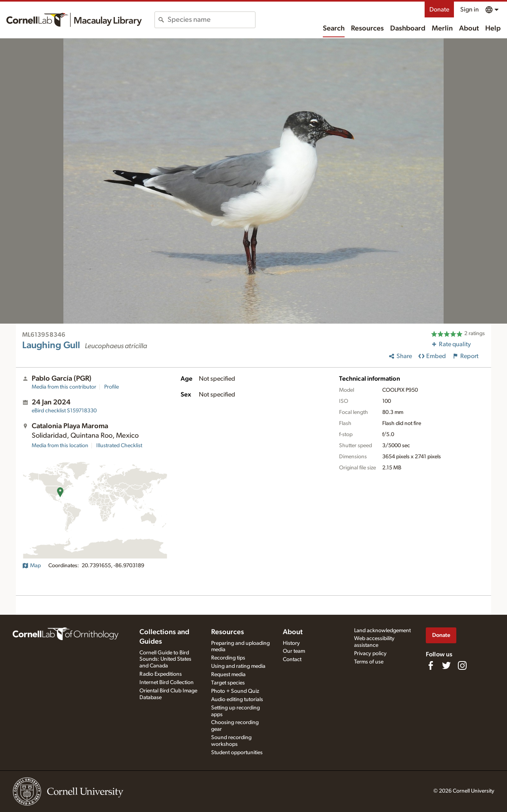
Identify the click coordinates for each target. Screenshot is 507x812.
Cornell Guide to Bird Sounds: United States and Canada (165, 660)
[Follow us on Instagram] (462, 665)
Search (334, 29)
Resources (367, 29)
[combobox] (211, 20)
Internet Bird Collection (167, 682)
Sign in (470, 10)
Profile (112, 387)
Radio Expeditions (161, 674)
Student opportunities (237, 753)
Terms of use (369, 662)
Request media (228, 675)
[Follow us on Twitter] (446, 665)
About (469, 29)
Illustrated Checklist (119, 446)
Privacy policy (370, 654)
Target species (228, 683)
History (291, 643)
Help (493, 29)
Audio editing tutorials (237, 700)
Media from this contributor (64, 387)
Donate (439, 10)
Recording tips (228, 658)
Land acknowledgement (382, 631)
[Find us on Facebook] (431, 665)
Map (31, 566)
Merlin (442, 29)
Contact (292, 660)
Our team (294, 651)
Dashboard (408, 29)
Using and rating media (238, 666)
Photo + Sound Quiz (235, 691)
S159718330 (64, 411)
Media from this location (60, 446)
